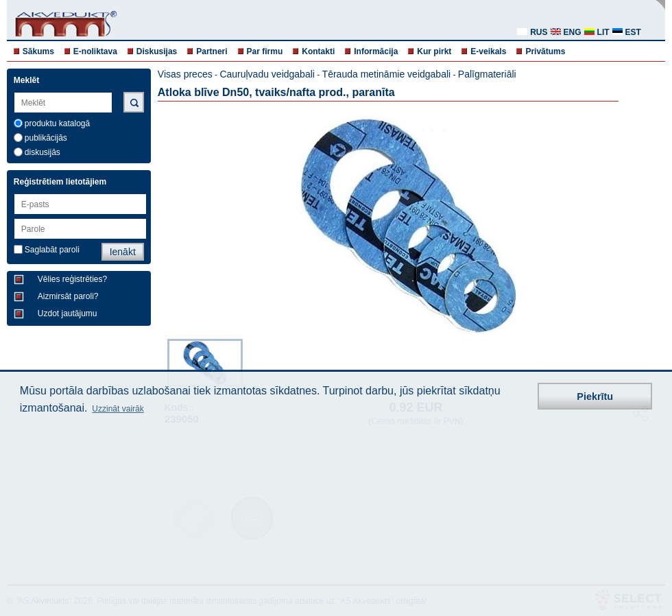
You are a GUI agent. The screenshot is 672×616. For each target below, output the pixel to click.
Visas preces (185, 74)
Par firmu (265, 51)
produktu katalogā (57, 123)
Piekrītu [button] (595, 396)
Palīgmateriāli (487, 74)
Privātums (545, 51)
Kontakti (318, 51)
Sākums (38, 51)
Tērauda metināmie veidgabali (387, 74)
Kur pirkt (434, 51)
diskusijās (43, 152)
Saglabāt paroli (52, 250)
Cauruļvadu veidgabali (267, 74)
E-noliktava (95, 51)
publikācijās (46, 138)
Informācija (376, 51)
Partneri (212, 51)
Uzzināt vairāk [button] (118, 409)
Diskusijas (157, 51)
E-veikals (488, 51)
